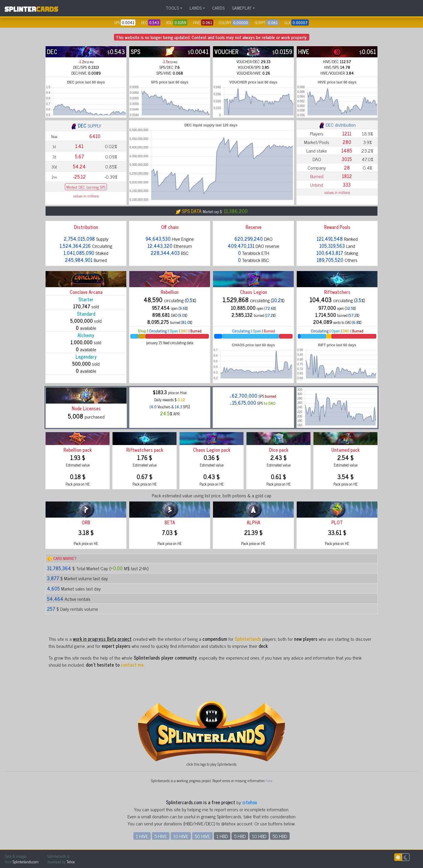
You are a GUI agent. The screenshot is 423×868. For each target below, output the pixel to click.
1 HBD (222, 836)
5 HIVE (161, 836)
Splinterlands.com (26, 862)
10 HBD (259, 836)
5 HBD (240, 836)
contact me (132, 665)
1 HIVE (142, 836)
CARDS (218, 8)
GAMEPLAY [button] (242, 8)
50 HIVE (202, 836)
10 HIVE (181, 836)
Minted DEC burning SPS (86, 187)
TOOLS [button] (172, 8)
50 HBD (280, 836)
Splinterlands (248, 639)
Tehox (70, 862)
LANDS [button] (196, 8)
